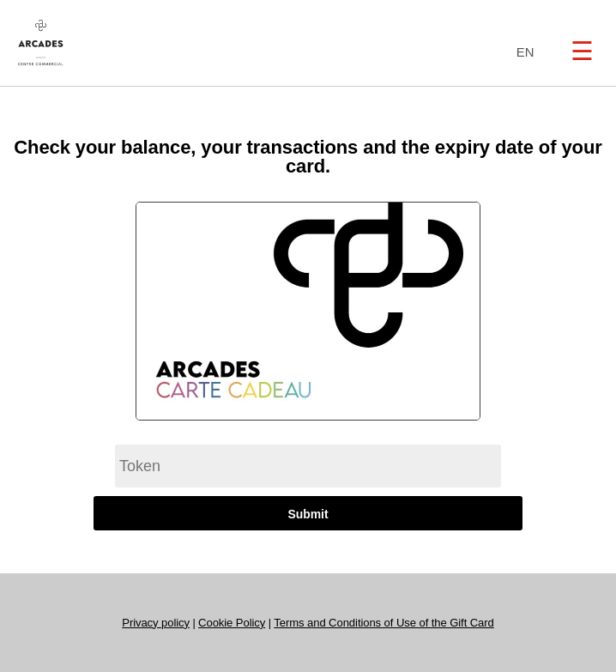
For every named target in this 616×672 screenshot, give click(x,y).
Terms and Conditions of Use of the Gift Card (383, 623)
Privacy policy (156, 623)
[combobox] (521, 53)
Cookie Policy (232, 623)
